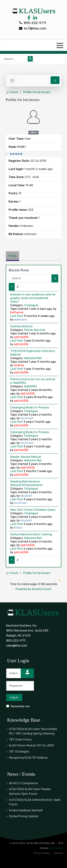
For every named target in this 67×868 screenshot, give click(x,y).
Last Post (17, 316)
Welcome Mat (33, 358)
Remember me (20, 706)
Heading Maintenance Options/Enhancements (26, 483)
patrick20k (21, 337)
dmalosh (26, 496)
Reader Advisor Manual (26, 457)
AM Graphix (56, 848)
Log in (14, 697)
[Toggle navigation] (12, 81)
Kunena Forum (42, 589)
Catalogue (31, 305)
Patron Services (35, 330)
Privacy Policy (42, 853)
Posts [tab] (13, 256)
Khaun (18, 528)
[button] (60, 45)
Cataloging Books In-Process (30, 407)
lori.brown (27, 418)
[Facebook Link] (29, 19)
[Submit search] (30, 59)
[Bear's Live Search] (14, 59)
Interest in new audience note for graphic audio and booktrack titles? (33, 298)
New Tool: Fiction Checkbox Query (33, 510)
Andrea (19, 365)
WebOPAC (31, 386)
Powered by (23, 589)
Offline (33, 132)
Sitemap (59, 853)
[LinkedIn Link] (34, 19)
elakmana (21, 320)
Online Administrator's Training (31, 534)
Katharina (17, 312)
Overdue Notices (21, 326)
